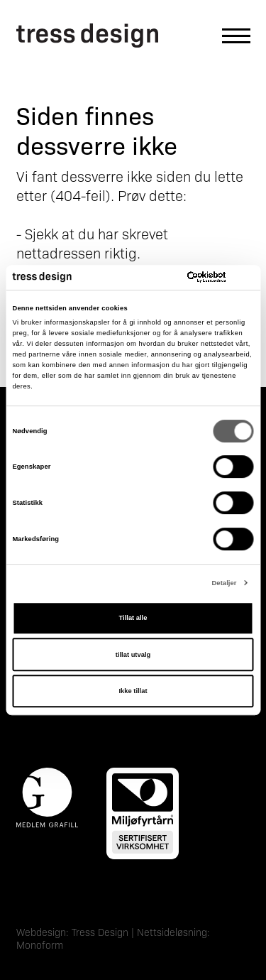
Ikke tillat (133, 691)
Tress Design (100, 932)
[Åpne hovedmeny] (229, 36)
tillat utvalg (133, 655)
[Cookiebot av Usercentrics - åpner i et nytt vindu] (193, 278)
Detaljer (224, 583)
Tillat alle (133, 618)
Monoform (40, 944)
